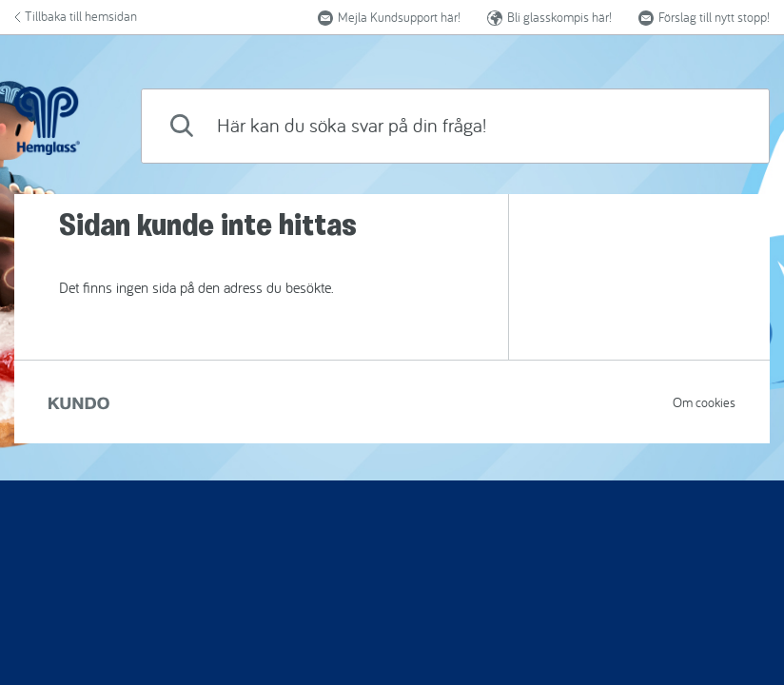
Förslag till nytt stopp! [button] (704, 17)
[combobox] (455, 126)
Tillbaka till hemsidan (76, 16)
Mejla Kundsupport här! (389, 17)
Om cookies (704, 402)
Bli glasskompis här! (549, 17)
